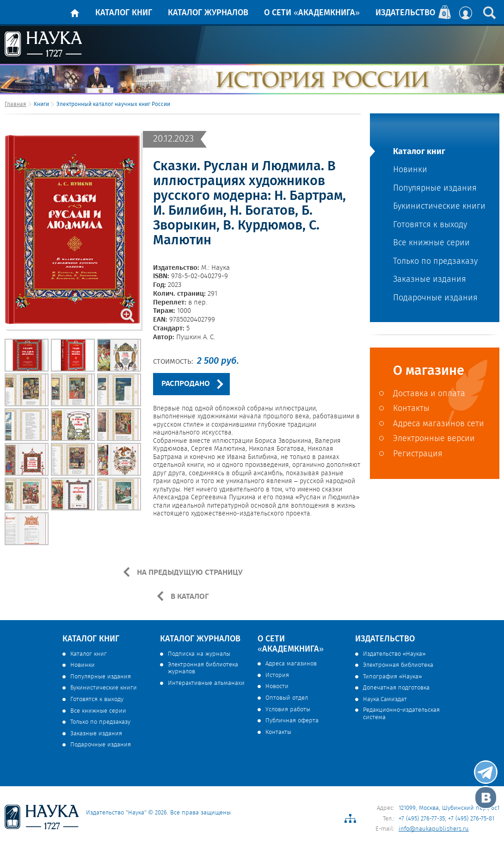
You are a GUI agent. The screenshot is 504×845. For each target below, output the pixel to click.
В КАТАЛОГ (189, 596)
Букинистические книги (439, 207)
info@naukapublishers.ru (434, 829)
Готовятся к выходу (430, 225)
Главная (15, 104)
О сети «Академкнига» (312, 13)
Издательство (405, 13)
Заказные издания (430, 280)
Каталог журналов (208, 13)
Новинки (410, 170)
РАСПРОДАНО (186, 384)
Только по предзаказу (435, 262)
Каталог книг (124, 13)
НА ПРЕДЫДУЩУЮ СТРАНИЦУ (189, 572)
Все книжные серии (431, 243)
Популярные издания (435, 189)
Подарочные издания (435, 298)
